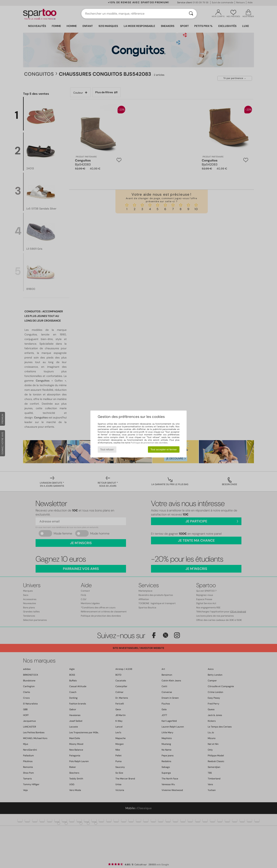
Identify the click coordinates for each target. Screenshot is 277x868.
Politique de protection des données (149, 443)
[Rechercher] (191, 14)
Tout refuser (107, 449)
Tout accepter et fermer (164, 449)
